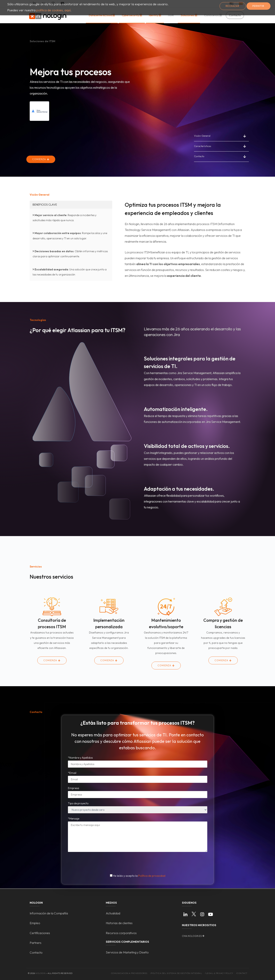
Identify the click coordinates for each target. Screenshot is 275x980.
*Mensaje (74, 819)
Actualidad (113, 913)
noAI (171, 15)
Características (203, 146)
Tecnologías (38, 320)
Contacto (199, 156)
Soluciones (188, 15)
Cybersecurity (131, 15)
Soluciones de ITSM (42, 41)
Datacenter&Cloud (101, 15)
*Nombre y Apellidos (80, 758)
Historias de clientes (119, 923)
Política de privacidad (152, 876)
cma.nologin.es (192, 936)
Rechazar (232, 6)
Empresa (73, 788)
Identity (154, 15)
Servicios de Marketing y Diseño (127, 952)
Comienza (39, 159)
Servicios (36, 567)
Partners (36, 943)
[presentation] (138, 862)
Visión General (202, 136)
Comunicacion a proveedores (129, 973)
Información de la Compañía (49, 913)
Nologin (41, 973)
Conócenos (212, 15)
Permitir (258, 6)
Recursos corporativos (121, 933)
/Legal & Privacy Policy (219, 973)
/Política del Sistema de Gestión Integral (176, 973)
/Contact (242, 973)
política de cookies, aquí (53, 10)
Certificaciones (40, 933)
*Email (72, 773)
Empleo (35, 923)
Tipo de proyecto (78, 803)
